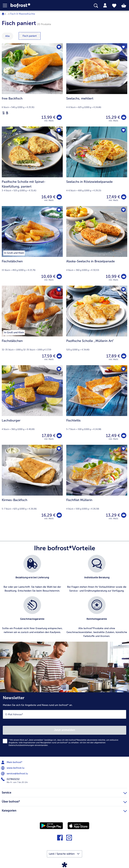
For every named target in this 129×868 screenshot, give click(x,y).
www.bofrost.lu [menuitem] (13, 768)
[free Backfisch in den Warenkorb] (59, 117)
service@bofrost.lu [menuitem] (15, 774)
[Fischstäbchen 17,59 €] (32, 325)
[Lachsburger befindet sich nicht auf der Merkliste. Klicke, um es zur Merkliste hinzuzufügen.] (59, 369)
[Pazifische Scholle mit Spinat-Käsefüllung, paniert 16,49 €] (32, 166)
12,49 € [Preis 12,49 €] (113, 435)
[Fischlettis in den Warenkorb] (124, 436)
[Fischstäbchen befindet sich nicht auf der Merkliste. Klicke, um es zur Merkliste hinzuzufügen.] (59, 210)
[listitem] (32, 574)
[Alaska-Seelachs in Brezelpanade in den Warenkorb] (124, 276)
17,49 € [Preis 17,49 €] (113, 197)
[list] (64, 598)
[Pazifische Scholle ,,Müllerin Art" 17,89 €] (97, 325)
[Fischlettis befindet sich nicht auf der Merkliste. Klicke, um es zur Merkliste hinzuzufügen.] (123, 369)
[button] (7, 5)
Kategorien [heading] (64, 810)
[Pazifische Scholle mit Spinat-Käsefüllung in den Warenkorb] (59, 197)
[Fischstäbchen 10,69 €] (32, 246)
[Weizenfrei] (7, 113)
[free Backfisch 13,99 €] (32, 85)
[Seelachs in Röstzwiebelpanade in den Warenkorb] (124, 197)
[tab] (105, 5)
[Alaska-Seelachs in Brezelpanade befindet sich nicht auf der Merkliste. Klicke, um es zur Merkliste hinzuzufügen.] (123, 210)
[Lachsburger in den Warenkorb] (59, 436)
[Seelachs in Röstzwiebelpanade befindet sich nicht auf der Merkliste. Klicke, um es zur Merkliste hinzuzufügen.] (123, 130)
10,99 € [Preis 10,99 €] (113, 276)
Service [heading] (64, 792)
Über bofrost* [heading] (64, 801)
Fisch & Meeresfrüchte (23, 14)
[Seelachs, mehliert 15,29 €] (97, 85)
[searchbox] (96, 6)
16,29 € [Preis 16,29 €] (48, 515)
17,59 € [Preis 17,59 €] (49, 356)
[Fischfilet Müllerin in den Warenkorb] (124, 515)
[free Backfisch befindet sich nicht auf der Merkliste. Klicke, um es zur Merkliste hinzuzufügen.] (59, 47)
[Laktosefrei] (4, 113)
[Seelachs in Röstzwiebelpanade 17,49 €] (97, 166)
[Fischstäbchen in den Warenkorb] (59, 276)
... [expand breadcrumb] (7, 14)
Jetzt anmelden (65, 730)
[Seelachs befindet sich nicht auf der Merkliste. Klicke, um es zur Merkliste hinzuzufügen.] (123, 47)
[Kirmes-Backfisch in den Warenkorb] (59, 515)
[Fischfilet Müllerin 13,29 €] (97, 485)
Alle (7, 36)
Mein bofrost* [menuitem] (12, 762)
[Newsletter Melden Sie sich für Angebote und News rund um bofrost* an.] (64, 724)
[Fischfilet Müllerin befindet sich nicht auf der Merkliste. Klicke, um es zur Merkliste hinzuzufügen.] (123, 449)
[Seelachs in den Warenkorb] (124, 117)
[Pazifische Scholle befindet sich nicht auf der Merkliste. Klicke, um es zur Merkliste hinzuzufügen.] (123, 289)
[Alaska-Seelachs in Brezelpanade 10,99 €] (97, 246)
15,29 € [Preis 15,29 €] (113, 117)
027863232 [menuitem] (11, 779)
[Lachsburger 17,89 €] (32, 405)
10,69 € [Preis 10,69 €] (48, 276)
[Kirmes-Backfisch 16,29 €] (32, 485)
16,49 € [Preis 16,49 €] (48, 197)
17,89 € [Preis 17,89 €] (113, 356)
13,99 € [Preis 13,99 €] (48, 117)
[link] (36, 6)
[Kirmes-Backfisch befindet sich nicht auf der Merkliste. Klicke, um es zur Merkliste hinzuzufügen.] (59, 449)
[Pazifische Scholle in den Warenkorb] (124, 356)
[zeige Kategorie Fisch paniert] (30, 36)
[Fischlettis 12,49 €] (97, 405)
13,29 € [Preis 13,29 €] (113, 515)
